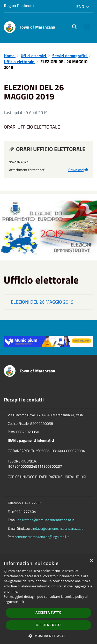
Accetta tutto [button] (48, 612)
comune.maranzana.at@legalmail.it (42, 537)
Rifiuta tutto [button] (48, 625)
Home (10, 56)
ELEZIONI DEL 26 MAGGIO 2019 (42, 302)
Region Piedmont (19, 5)
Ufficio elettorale (20, 62)
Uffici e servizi (34, 56)
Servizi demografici (70, 56)
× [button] (91, 561)
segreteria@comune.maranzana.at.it (46, 520)
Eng (83, 6)
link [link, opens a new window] (21, 602)
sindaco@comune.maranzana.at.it (57, 528)
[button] (49, 636)
